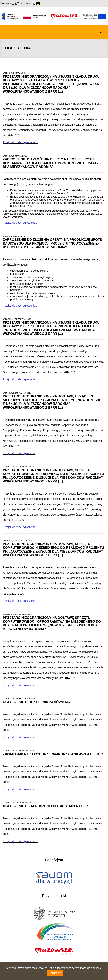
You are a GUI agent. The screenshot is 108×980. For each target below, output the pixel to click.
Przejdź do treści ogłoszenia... (20, 142)
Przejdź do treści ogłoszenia (19, 379)
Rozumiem (55, 973)
